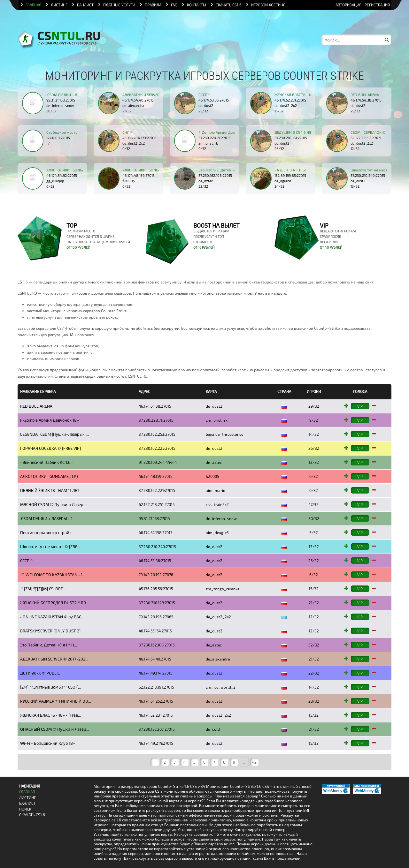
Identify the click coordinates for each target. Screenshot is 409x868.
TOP (72, 225)
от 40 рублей (331, 247)
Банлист (27, 803)
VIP (324, 225)
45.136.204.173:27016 (139, 138)
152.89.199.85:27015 (290, 175)
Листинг (27, 798)
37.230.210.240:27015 (368, 175)
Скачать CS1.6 (32, 815)
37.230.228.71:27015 (214, 138)
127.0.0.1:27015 (58, 138)
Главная (27, 792)
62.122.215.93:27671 (366, 138)
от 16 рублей (204, 247)
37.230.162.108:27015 (215, 175)
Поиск (25, 809)
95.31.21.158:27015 (61, 100)
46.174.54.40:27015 (138, 100)
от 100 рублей (78, 247)
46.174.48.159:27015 (139, 175)
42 (254, 762)
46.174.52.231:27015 (290, 100)
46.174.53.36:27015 (214, 100)
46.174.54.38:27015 (366, 100)
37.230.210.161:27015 (291, 138)
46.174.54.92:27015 (62, 175)
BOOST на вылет (216, 225)
